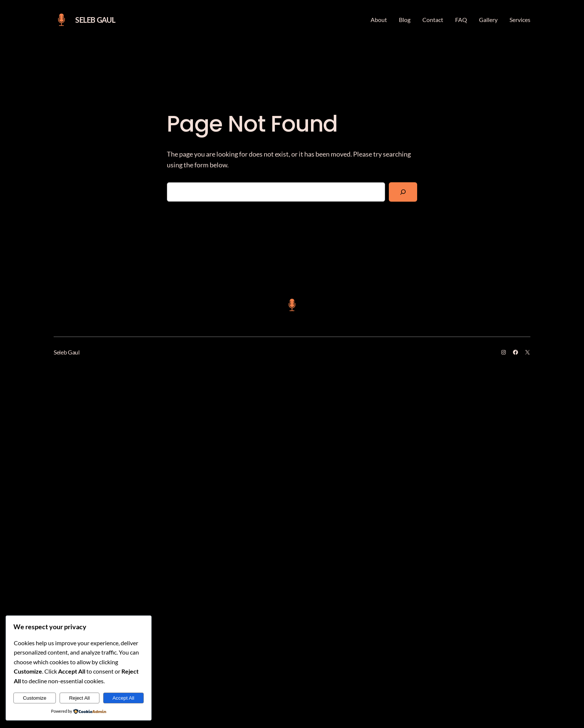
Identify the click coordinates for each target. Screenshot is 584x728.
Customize (34, 698)
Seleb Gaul (95, 20)
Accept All (123, 698)
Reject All (79, 698)
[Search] (403, 192)
